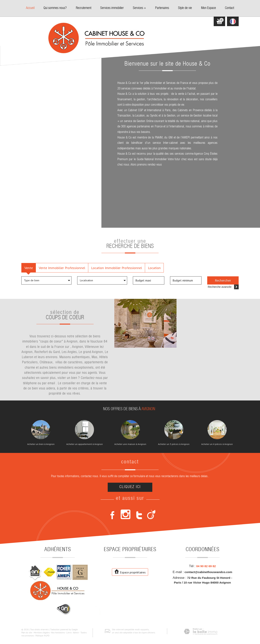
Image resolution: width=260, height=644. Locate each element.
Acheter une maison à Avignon (130, 444)
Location (154, 268)
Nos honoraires (58, 633)
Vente (29, 268)
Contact (230, 8)
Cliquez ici (130, 487)
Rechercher (223, 280)
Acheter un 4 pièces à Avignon (217, 444)
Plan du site (27, 633)
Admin (76, 633)
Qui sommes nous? (55, 8)
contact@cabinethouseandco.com (208, 572)
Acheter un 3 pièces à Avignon (174, 444)
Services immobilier (112, 8)
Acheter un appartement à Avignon (85, 444)
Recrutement (84, 8)
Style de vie (185, 8)
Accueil (30, 8)
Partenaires (162, 8)
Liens (69, 633)
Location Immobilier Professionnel (117, 268)
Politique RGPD (43, 636)
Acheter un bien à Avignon (41, 444)
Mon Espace (209, 8)
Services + (139, 8)
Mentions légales (42, 633)
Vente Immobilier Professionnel (62, 268)
